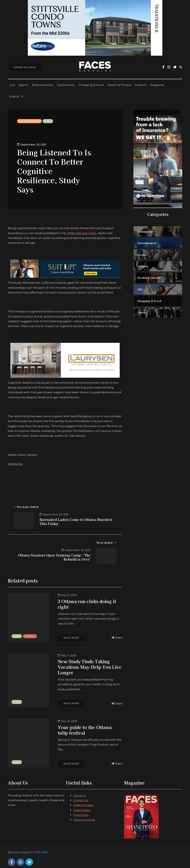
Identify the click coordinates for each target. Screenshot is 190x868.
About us (80, 791)
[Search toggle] (181, 67)
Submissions (82, 805)
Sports (24, 85)
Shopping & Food (91, 85)
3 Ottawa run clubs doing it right (83, 604)
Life (12, 85)
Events (15, 96)
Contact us (81, 795)
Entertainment (43, 85)
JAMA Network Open (81, 233)
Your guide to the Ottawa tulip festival (87, 730)
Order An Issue (25, 67)
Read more (68, 638)
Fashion (141, 85)
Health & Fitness (119, 85)
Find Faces (81, 810)
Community (66, 85)
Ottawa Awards (84, 815)
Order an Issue (83, 800)
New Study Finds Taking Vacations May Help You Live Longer (86, 667)
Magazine (157, 85)
